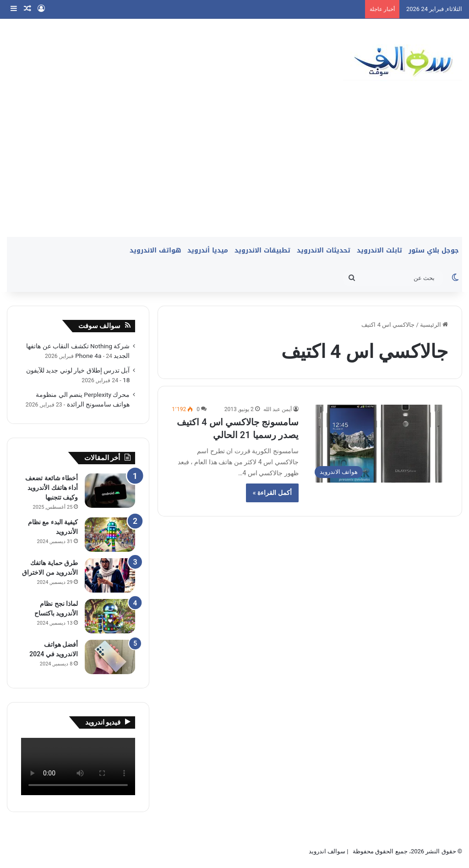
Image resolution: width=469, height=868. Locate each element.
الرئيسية (434, 325)
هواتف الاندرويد (155, 250)
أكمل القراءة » (272, 493)
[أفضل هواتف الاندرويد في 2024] (110, 657)
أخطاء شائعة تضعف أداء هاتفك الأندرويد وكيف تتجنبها (52, 488)
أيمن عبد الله (278, 409)
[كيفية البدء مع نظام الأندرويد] (110, 535)
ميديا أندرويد (208, 250)
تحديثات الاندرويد (324, 250)
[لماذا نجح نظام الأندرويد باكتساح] (110, 616)
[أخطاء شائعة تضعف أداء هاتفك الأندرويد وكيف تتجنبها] (110, 491)
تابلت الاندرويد (379, 250)
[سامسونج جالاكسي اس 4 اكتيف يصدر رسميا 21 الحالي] (379, 444)
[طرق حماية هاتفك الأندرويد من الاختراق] (110, 575)
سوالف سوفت (100, 326)
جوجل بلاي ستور (434, 250)
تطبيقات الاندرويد (262, 250)
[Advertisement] (234, 168)
